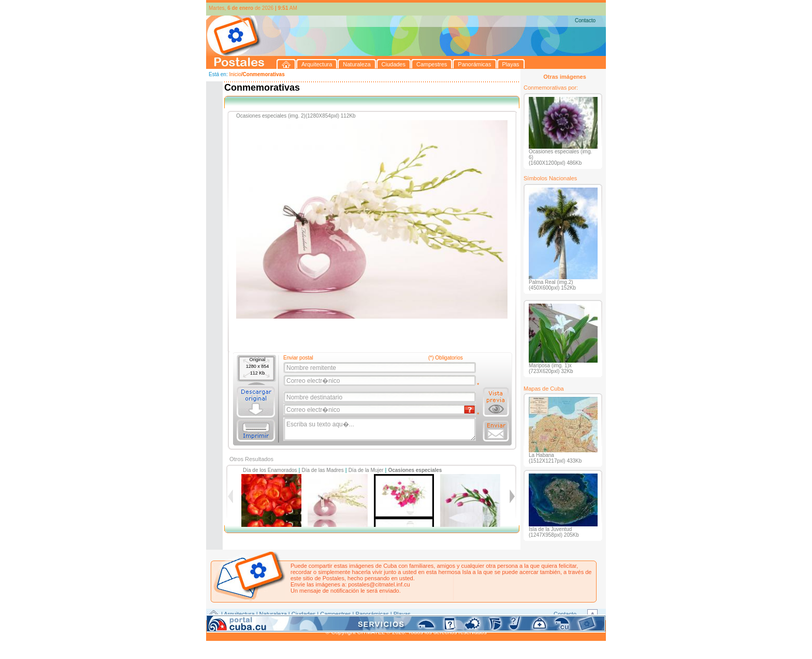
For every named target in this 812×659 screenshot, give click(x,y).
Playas (402, 614)
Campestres (335, 614)
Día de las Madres (323, 470)
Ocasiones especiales (415, 470)
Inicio (235, 74)
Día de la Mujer (366, 470)
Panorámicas (372, 614)
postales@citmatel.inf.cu (379, 584)
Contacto (585, 20)
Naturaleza (273, 614)
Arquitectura (239, 614)
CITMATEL (451, 626)
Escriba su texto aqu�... (380, 429)
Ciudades (303, 614)
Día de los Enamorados (270, 470)
